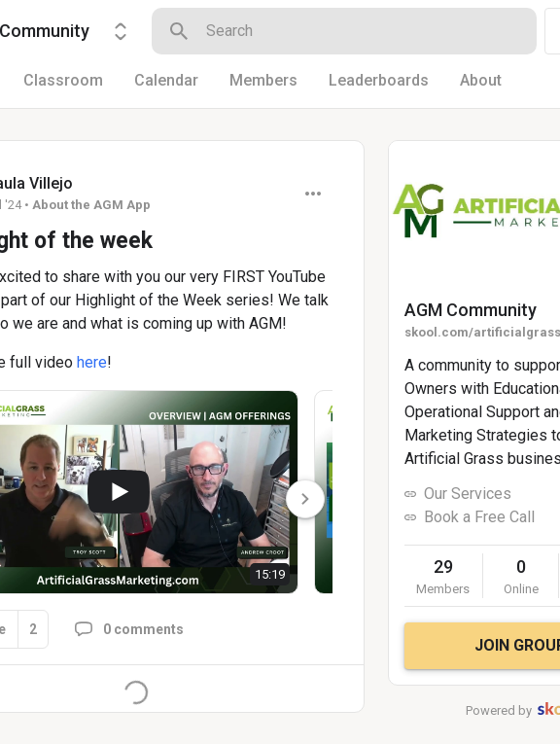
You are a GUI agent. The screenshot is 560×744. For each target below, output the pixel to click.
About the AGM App (91, 205)
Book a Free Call (479, 517)
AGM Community (471, 310)
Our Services (468, 494)
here (92, 362)
